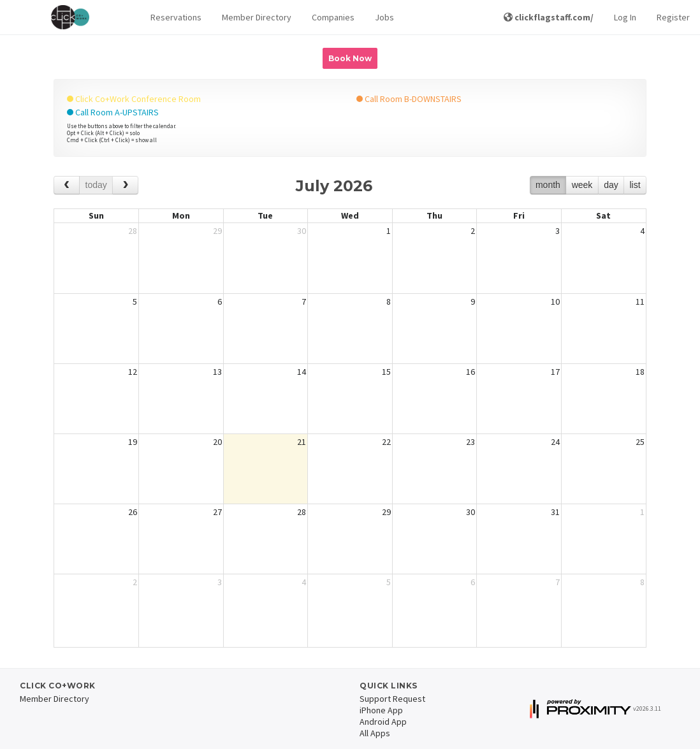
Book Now (350, 58)
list (635, 185)
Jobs (384, 17)
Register (673, 17)
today (96, 185)
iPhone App (381, 710)
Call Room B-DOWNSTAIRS (409, 99)
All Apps (375, 733)
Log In (625, 17)
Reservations (176, 17)
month (548, 185)
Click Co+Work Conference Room (134, 99)
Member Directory (257, 17)
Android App (383, 722)
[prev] (67, 185)
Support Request (392, 699)
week (582, 185)
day (611, 185)
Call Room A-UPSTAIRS (113, 112)
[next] (125, 185)
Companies (333, 17)
